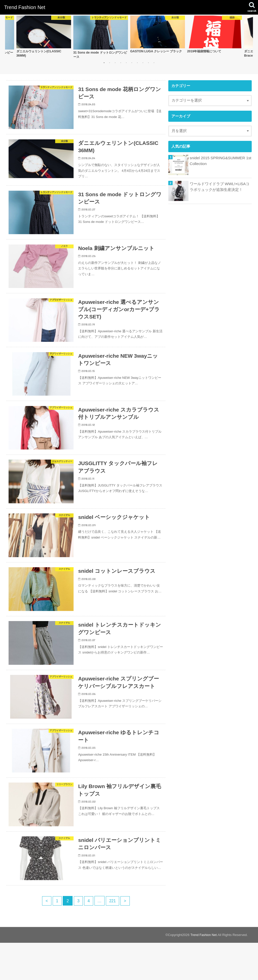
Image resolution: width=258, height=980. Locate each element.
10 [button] (154, 63)
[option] (44, 37)
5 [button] (126, 63)
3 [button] (115, 63)
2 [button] (110, 63)
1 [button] (104, 63)
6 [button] (132, 63)
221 (114, 938)
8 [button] (143, 63)
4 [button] (121, 63)
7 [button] (137, 63)
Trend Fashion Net (25, 7)
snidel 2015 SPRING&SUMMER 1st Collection (220, 161)
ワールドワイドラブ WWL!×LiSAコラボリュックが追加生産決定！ (219, 187)
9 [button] (148, 63)
